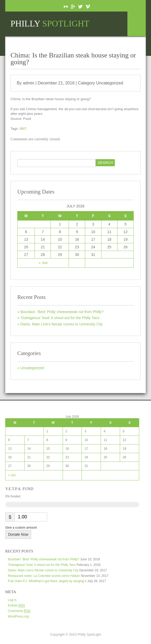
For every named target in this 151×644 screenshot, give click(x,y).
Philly (50, 24)
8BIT (23, 129)
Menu (137, 24)
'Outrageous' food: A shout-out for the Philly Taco (60, 318)
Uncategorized (110, 83)
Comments (19, 611)
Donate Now (18, 534)
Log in (12, 600)
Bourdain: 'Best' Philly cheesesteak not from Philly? (62, 312)
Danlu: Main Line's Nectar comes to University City (62, 324)
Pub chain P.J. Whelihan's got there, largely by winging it (47, 581)
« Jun (43, 263)
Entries (16, 606)
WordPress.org (18, 616)
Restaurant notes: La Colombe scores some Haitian (44, 576)
